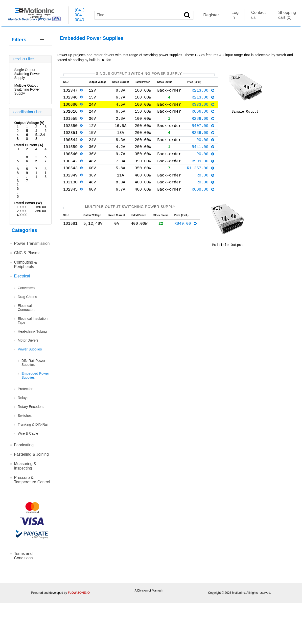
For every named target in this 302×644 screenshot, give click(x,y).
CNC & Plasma (27, 253)
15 (27, 129)
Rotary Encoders (31, 407)
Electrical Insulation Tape (33, 321)
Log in (235, 15)
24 (36, 129)
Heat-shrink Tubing (32, 331)
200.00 (22, 211)
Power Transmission (32, 243)
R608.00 (203, 205)
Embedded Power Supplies (35, 375)
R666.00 (203, 116)
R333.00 (203, 108)
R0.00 (206, 149)
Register (211, 15)
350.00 (41, 211)
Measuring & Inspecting (25, 466)
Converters (26, 288)
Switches (25, 416)
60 (27, 137)
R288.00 (203, 140)
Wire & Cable (28, 433)
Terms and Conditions (23, 556)
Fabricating (24, 445)
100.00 (22, 207)
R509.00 (203, 173)
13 (46, 175)
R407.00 (203, 132)
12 (18, 129)
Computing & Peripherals (26, 264)
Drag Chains (27, 297)
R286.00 (203, 124)
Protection (26, 389)
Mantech (158, 591)
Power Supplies (30, 349)
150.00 (41, 207)
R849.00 (186, 241)
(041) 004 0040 (80, 15)
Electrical (22, 276)
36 (46, 129)
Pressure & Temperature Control (32, 480)
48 (18, 137)
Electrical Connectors (27, 308)
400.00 (22, 215)
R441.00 (203, 156)
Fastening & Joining (32, 454)
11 (36, 175)
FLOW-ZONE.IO (79, 593)
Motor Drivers (28, 340)
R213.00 (203, 92)
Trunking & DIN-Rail (33, 424)
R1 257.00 (201, 181)
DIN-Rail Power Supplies (33, 363)
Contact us (258, 15)
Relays (23, 398)
